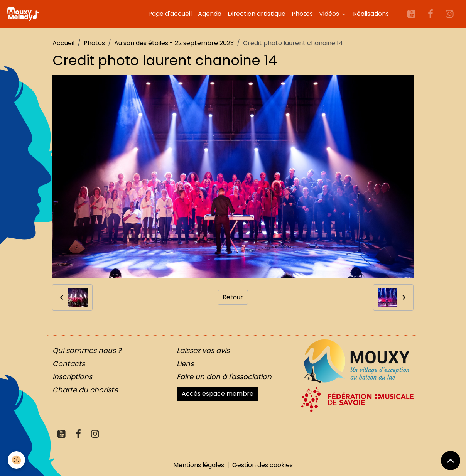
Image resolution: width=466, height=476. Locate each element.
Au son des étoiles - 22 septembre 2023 (174, 43)
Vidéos (330, 14)
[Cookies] (16, 460)
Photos (302, 14)
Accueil (63, 43)
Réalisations (371, 14)
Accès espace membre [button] (218, 394)
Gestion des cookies (263, 465)
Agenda (210, 14)
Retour (233, 297)
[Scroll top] (451, 461)
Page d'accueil (170, 14)
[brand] (24, 14)
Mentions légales (199, 465)
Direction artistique (257, 14)
